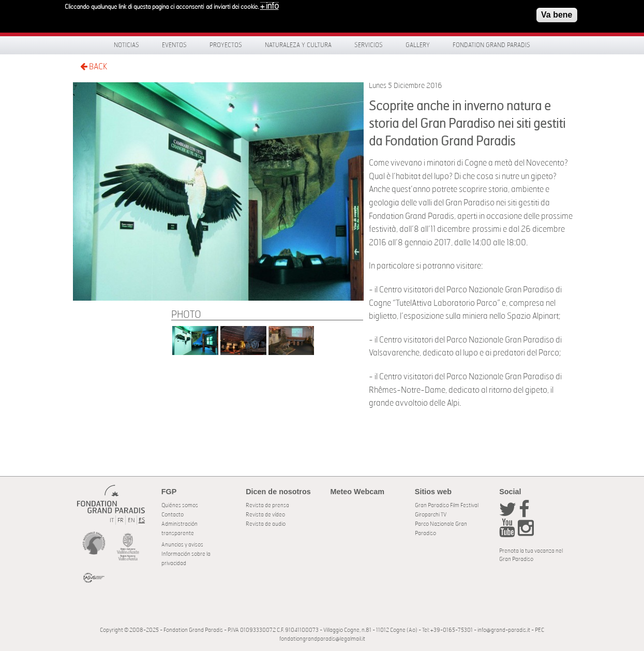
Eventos (174, 45)
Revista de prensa (267, 505)
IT (112, 520)
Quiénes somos (180, 505)
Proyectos (226, 45)
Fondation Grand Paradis (491, 45)
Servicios (369, 45)
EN (131, 520)
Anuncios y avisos (182, 545)
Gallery (418, 45)
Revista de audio (266, 524)
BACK (94, 66)
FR (121, 520)
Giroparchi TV (431, 515)
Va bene (557, 13)
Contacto (173, 515)
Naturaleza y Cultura (298, 45)
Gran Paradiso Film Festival (447, 505)
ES (142, 520)
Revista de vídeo (265, 515)
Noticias (126, 45)
